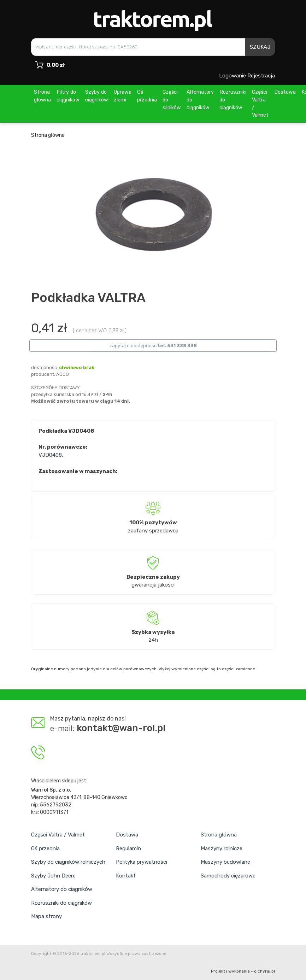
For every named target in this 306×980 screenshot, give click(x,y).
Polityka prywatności (142, 862)
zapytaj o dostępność (153, 346)
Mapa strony (46, 916)
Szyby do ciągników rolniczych (68, 862)
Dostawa (285, 92)
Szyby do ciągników (97, 96)
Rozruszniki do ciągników (233, 100)
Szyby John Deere (53, 876)
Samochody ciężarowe (228, 876)
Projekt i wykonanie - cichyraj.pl (243, 971)
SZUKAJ (260, 47)
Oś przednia (147, 96)
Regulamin (128, 848)
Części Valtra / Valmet (260, 104)
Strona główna (42, 96)
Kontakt (126, 876)
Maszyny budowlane (225, 862)
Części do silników (172, 100)
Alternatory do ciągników (200, 100)
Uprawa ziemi (123, 96)
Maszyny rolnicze (222, 848)
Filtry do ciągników (68, 96)
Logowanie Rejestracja (247, 76)
